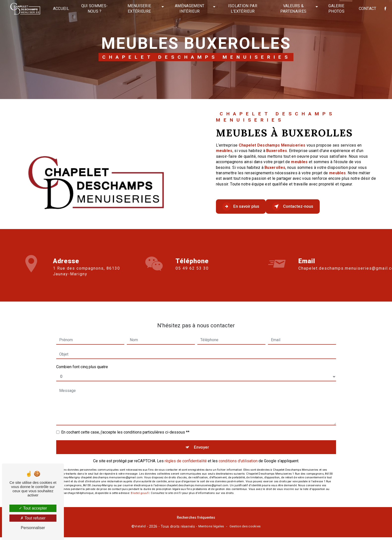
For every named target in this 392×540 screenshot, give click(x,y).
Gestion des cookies (245, 529)
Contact (366, 9)
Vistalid (140, 529)
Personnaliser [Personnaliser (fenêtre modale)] (33, 528)
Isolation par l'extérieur (242, 9)
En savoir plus (246, 206)
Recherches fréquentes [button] (196, 520)
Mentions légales (211, 529)
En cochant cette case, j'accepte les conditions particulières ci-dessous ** (125, 425)
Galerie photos (335, 9)
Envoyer (202, 441)
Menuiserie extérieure (140, 9)
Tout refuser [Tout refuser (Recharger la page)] (33, 518)
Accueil (63, 9)
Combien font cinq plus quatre (82, 360)
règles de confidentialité (186, 456)
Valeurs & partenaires (292, 9)
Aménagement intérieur (190, 9)
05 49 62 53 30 (192, 276)
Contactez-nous (309, 206)
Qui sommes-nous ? (96, 9)
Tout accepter (33, 508)
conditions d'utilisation (238, 456)
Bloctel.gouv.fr (140, 489)
